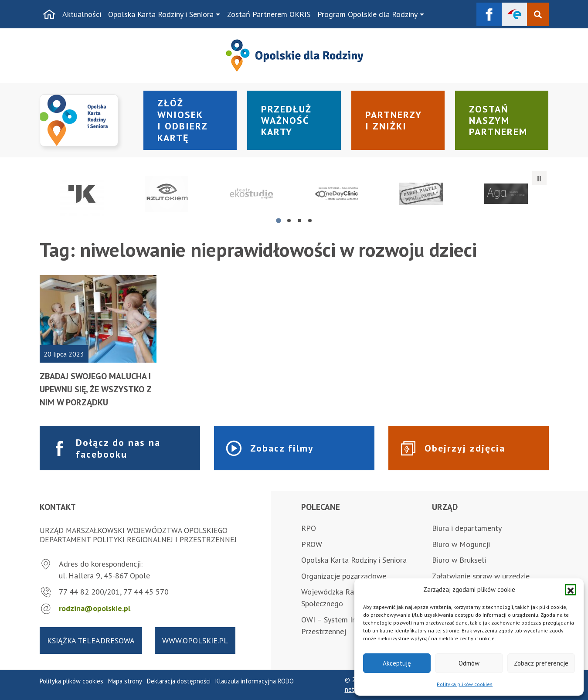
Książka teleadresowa (91, 641)
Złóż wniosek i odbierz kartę (183, 120)
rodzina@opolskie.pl (95, 608)
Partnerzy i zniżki (394, 120)
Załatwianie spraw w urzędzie (481, 576)
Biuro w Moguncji (461, 544)
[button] (571, 590)
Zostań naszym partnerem (498, 121)
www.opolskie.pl (195, 641)
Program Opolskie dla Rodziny (367, 14)
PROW (312, 544)
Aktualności (82, 14)
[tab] (278, 220)
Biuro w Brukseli (459, 560)
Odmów (469, 663)
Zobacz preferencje (541, 663)
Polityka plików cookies (465, 684)
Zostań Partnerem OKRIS (269, 14)
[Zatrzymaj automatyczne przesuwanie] (539, 178)
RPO (309, 528)
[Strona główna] (49, 14)
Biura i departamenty (467, 528)
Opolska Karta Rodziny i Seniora (161, 14)
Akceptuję (397, 663)
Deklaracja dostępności (179, 681)
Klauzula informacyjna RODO (255, 681)
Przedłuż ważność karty (286, 121)
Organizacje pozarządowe (344, 576)
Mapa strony (125, 681)
